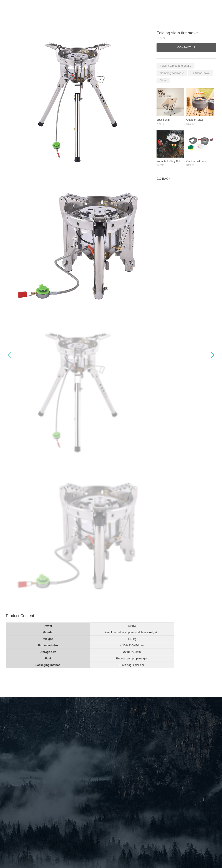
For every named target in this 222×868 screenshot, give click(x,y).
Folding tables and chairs (175, 66)
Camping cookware (172, 73)
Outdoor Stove (201, 73)
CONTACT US (186, 47)
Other (163, 80)
